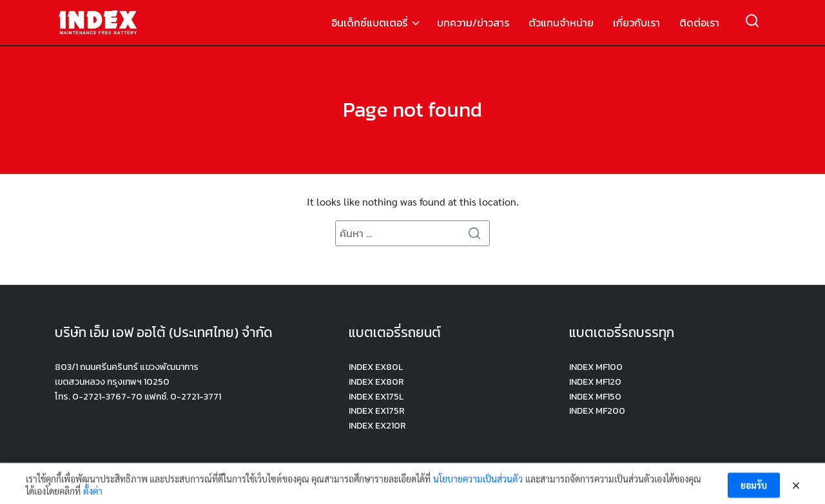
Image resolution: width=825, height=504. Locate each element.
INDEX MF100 (596, 367)
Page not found (412, 110)
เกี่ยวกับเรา (636, 23)
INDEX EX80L (376, 367)
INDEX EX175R (377, 411)
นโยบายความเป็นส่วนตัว (478, 481)
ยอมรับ (754, 489)
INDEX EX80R (376, 382)
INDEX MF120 (595, 382)
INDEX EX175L (376, 397)
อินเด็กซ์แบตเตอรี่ (369, 23)
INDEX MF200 (597, 411)
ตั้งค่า (93, 494)
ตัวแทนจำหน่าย (561, 23)
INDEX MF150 (595, 397)
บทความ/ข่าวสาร (473, 23)
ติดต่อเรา (699, 23)
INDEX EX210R (377, 426)
